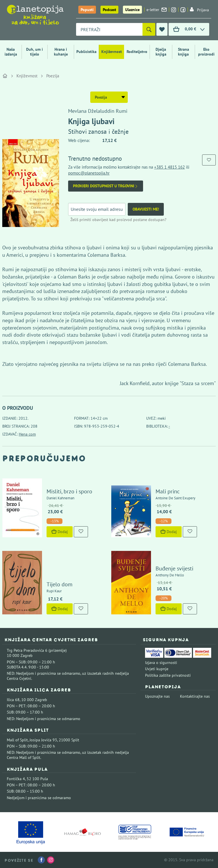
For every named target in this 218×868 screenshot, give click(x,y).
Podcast (109, 10)
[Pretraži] (149, 29)
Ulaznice (132, 10)
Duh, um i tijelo (34, 52)
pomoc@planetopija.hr (89, 173)
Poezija (53, 76)
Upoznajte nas (157, 696)
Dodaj (60, 532)
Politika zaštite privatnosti (168, 675)
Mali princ (168, 491)
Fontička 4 (16, 779)
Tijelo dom (59, 584)
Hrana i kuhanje (61, 52)
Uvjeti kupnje (157, 669)
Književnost (112, 52)
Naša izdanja (11, 52)
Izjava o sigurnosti (161, 663)
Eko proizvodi (206, 52)
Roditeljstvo (137, 52)
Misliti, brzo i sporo (69, 491)
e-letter (157, 10)
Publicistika (86, 52)
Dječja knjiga (161, 52)
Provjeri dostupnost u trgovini (106, 186)
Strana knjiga (184, 52)
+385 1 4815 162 (169, 167)
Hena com (27, 434)
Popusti (87, 10)
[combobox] (109, 29)
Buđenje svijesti (174, 568)
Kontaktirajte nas (195, 696)
